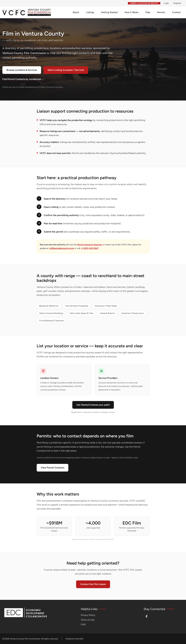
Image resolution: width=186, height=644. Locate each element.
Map (148, 12)
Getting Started (109, 12)
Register (177, 3)
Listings (90, 12)
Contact (176, 12)
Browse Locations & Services (22, 70)
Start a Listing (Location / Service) (66, 70)
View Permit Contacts (53, 468)
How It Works (132, 12)
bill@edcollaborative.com (62, 248)
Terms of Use (88, 620)
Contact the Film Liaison (93, 584)
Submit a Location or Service (144, 3)
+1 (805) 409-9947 (90, 248)
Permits (161, 12)
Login (166, 3)
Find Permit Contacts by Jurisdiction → (23, 79)
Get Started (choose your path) (93, 405)
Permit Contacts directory (90, 245)
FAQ (83, 625)
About (76, 12)
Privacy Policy (88, 615)
